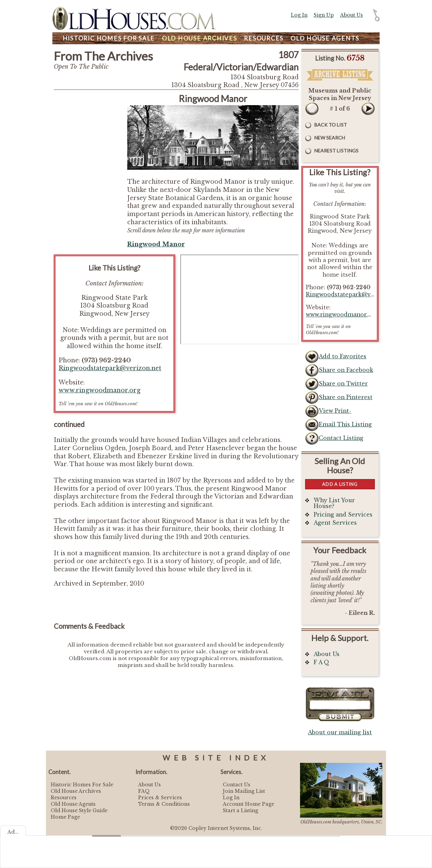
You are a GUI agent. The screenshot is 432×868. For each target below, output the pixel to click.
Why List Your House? (334, 503)
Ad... (13, 832)
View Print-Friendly (335, 413)
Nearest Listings (336, 151)
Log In (299, 15)
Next (368, 109)
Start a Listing (240, 810)
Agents (325, 38)
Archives (200, 38)
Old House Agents (73, 804)
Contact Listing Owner (341, 440)
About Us (352, 15)
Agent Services (335, 523)
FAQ (144, 791)
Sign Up (324, 15)
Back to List (331, 125)
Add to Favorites (343, 356)
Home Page (65, 817)
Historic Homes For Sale (82, 785)
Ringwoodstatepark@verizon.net (110, 368)
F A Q (321, 662)
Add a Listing (340, 484)
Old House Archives (76, 791)
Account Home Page (248, 804)
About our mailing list (340, 732)
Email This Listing (345, 424)
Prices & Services (160, 798)
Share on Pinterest (346, 397)
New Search (330, 138)
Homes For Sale (109, 38)
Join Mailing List (244, 791)
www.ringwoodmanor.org (99, 390)
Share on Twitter (343, 384)
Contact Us (237, 785)
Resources (264, 38)
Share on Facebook (346, 370)
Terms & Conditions (164, 804)
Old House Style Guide (79, 810)
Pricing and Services (343, 515)
